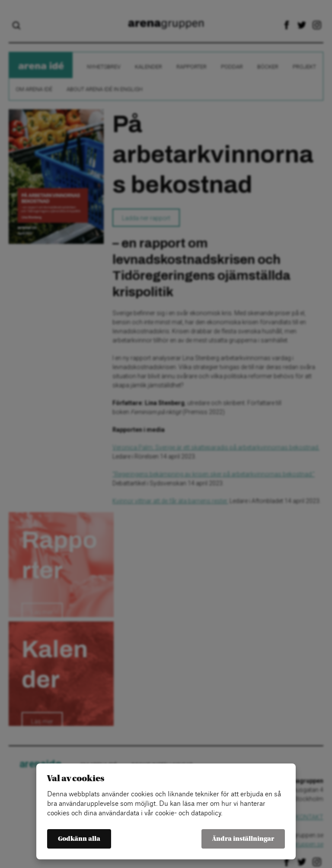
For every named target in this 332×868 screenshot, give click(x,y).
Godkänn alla (79, 839)
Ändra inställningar (243, 839)
